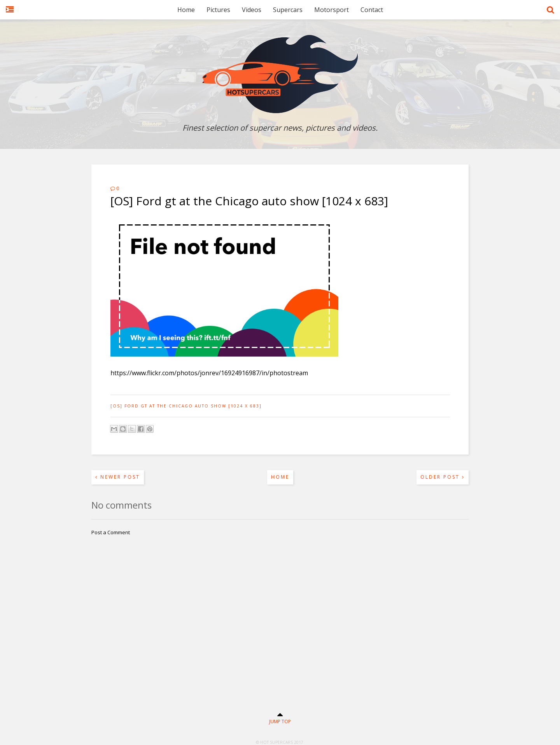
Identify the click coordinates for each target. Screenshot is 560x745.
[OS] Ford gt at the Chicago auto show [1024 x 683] (186, 406)
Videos (252, 10)
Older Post (443, 477)
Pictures (218, 10)
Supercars (288, 10)
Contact (372, 10)
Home (186, 10)
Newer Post (118, 477)
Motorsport (332, 10)
